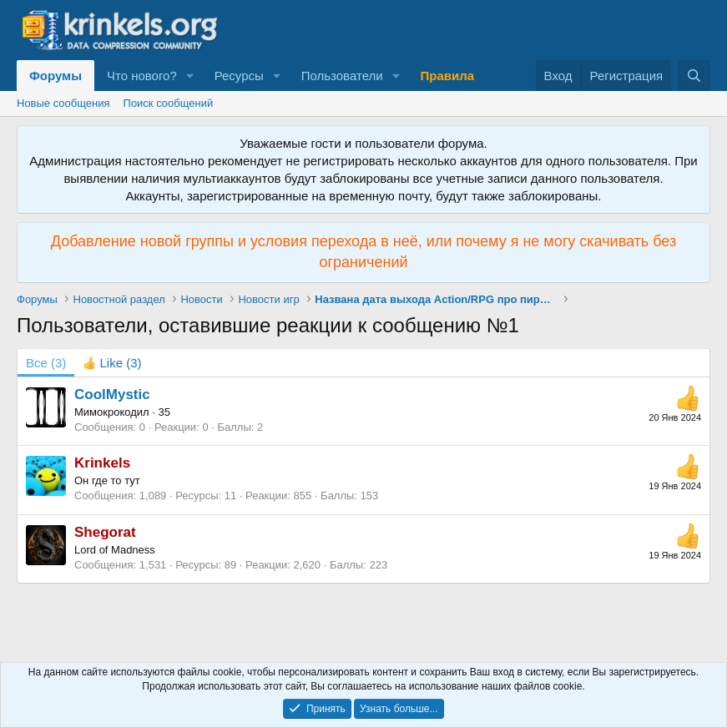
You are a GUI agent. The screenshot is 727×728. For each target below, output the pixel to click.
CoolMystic (112, 394)
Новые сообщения (63, 103)
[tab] (112, 363)
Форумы (56, 76)
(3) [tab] (46, 363)
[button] (190, 76)
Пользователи (342, 76)
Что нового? (142, 76)
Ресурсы (239, 76)
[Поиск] (694, 76)
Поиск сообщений (169, 103)
